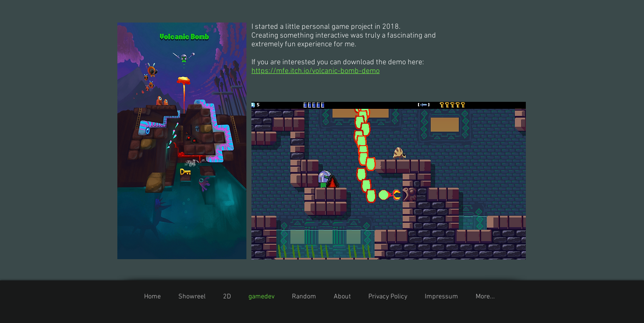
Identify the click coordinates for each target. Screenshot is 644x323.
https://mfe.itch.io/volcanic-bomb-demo (316, 71)
